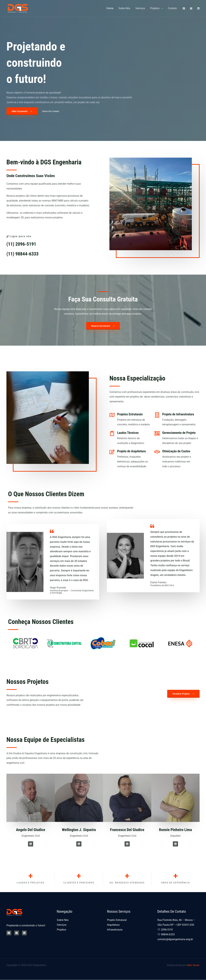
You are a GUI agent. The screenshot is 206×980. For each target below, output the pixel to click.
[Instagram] (191, 8)
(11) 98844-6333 (24, 254)
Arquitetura (113, 925)
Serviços (140, 8)
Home (110, 8)
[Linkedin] (198, 8)
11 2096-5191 (165, 930)
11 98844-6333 (166, 935)
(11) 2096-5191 (23, 244)
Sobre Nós (124, 8)
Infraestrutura (115, 930)
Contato (172, 8)
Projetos (155, 8)
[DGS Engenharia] (18, 8)
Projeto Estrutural (117, 920)
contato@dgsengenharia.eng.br (175, 939)
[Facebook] (184, 8)
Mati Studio (193, 965)
